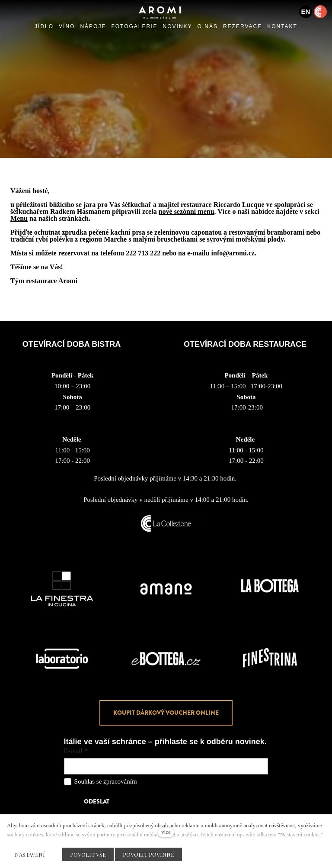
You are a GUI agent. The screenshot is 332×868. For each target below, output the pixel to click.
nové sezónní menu (187, 211)
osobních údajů (158, 781)
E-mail (76, 751)
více (166, 832)
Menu (19, 218)
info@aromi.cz (233, 253)
